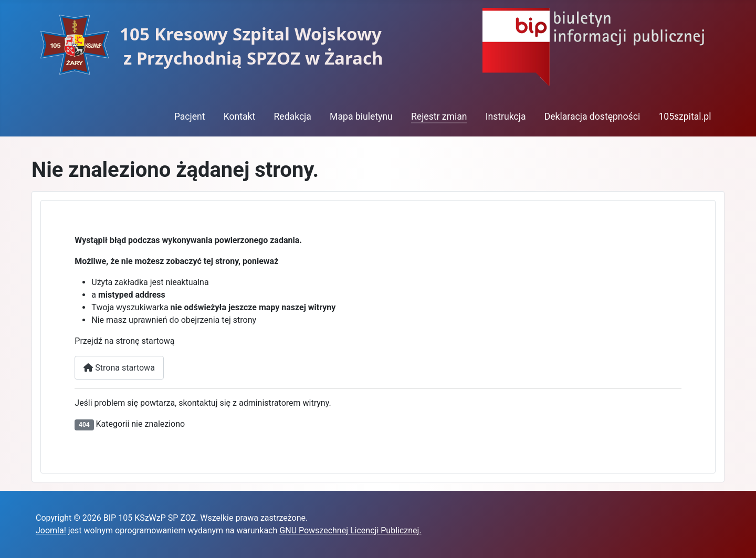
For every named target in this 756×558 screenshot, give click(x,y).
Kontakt (240, 117)
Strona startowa (119, 368)
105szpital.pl (685, 117)
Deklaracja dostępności (592, 117)
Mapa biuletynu (361, 117)
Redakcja (292, 117)
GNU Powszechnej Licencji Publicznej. (350, 530)
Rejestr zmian (439, 117)
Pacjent (190, 117)
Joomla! (51, 530)
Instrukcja (506, 117)
